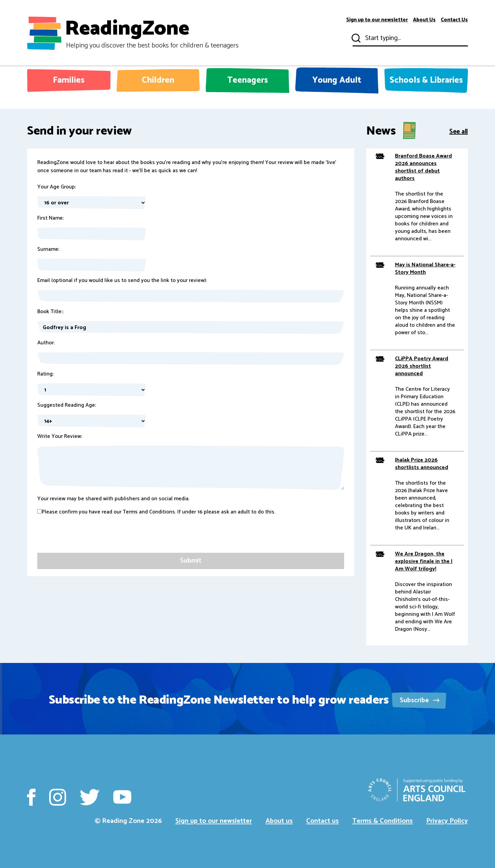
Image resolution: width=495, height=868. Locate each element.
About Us (424, 20)
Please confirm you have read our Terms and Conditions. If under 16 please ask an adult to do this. (156, 512)
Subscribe (420, 700)
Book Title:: (50, 312)
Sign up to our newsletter (377, 20)
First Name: (51, 218)
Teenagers (248, 80)
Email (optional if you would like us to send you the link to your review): (122, 281)
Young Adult (337, 80)
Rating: (45, 374)
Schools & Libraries (426, 80)
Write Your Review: (60, 437)
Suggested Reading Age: (67, 405)
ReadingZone (152, 33)
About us (279, 821)
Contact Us (454, 20)
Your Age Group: (57, 187)
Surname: (48, 249)
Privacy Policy (447, 821)
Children (158, 80)
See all (459, 131)
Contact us (322, 821)
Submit (355, 38)
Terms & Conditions (382, 821)
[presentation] (89, 540)
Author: (46, 343)
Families (69, 80)
